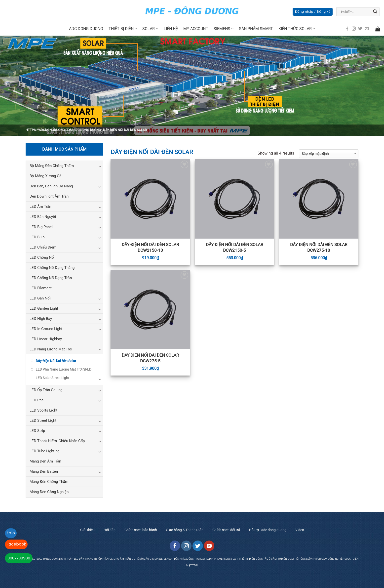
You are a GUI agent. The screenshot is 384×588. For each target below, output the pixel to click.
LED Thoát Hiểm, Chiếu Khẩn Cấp (57, 441)
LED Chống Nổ (42, 257)
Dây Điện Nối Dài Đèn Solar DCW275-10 (319, 247)
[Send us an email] (367, 29)
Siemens (224, 29)
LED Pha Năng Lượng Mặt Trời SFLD (64, 369)
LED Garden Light (44, 308)
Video (300, 530)
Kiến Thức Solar (297, 29)
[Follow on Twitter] (360, 29)
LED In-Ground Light (46, 329)
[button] (312, 12)
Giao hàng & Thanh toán (185, 530)
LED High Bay (41, 319)
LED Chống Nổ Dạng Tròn (51, 278)
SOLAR (150, 29)
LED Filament (41, 288)
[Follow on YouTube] (209, 546)
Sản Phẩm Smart (256, 29)
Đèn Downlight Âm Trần (49, 196)
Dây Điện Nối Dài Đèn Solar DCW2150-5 (234, 247)
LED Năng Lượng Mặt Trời (51, 349)
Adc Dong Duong (86, 29)
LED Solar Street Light (53, 378)
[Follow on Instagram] (354, 29)
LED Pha (37, 400)
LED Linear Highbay (46, 339)
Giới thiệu (87, 530)
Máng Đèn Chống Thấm (49, 482)
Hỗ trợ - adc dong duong (268, 530)
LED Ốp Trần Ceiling (46, 390)
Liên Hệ (171, 29)
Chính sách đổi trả (226, 530)
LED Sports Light (43, 410)
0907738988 (19, 558)
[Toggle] (100, 166)
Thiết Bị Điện (123, 29)
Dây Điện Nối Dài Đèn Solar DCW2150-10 (150, 247)
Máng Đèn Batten (44, 471)
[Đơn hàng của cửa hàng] (329, 154)
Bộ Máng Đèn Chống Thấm (52, 166)
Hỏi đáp (110, 530)
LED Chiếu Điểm (43, 247)
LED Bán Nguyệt (43, 217)
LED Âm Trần (40, 207)
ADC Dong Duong (87, 130)
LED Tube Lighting (44, 451)
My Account (196, 29)
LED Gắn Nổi (40, 298)
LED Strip (37, 431)
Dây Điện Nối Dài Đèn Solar (56, 361)
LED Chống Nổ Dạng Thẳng (52, 268)
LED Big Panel (41, 227)
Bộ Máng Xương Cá (45, 176)
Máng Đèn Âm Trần (45, 461)
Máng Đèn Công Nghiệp (49, 492)
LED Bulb (37, 237)
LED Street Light (43, 420)
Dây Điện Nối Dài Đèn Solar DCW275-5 (150, 358)
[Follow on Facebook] (347, 29)
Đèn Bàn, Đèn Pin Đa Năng (51, 186)
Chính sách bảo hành (141, 530)
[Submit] (375, 12)
